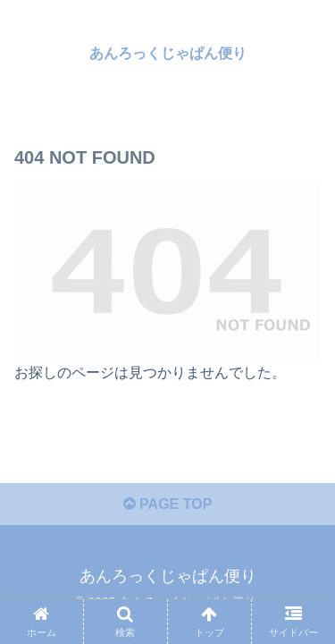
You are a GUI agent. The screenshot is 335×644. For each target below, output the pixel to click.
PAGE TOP (168, 504)
